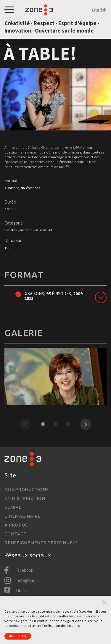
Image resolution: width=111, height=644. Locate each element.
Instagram (25, 580)
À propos (16, 525)
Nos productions (26, 489)
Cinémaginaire (23, 516)
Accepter (20, 636)
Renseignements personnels (41, 543)
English (99, 10)
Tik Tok (22, 591)
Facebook (24, 570)
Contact (15, 534)
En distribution (25, 498)
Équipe (13, 507)
